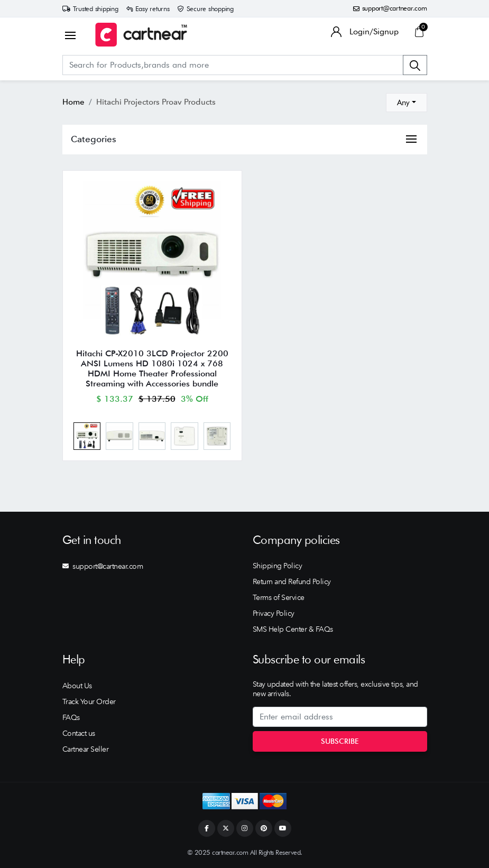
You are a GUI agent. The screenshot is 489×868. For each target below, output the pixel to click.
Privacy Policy (274, 613)
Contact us (79, 733)
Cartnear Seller (86, 749)
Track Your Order (89, 701)
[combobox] (407, 103)
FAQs (71, 717)
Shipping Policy (278, 566)
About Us (77, 686)
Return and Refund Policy (292, 581)
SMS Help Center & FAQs (293, 629)
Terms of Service (279, 597)
